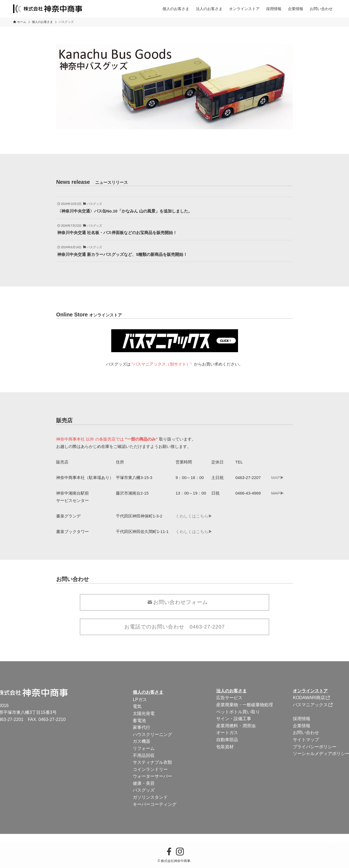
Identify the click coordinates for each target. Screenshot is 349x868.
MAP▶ (278, 478)
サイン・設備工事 (234, 719)
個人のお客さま (148, 692)
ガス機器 (142, 741)
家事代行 (142, 727)
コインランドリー (150, 769)
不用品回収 (144, 755)
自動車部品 (227, 740)
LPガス (140, 700)
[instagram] (180, 852)
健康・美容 (144, 783)
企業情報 (302, 726)
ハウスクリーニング (152, 734)
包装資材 (225, 747)
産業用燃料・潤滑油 (236, 726)
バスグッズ (144, 790)
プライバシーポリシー (315, 747)
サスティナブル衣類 (152, 762)
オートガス (227, 733)
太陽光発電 (144, 713)
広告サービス (229, 698)
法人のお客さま (231, 691)
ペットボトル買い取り (238, 712)
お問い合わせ (306, 733)
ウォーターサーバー (152, 776)
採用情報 (302, 719)
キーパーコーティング (155, 804)
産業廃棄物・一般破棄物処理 (245, 705)
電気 (137, 706)
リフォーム (144, 748)
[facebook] (169, 852)
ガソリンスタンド (150, 797)
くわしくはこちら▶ (194, 516)
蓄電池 (139, 721)
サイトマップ (306, 740)
